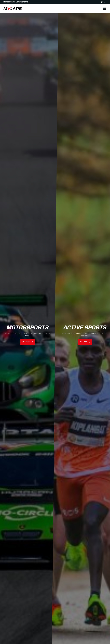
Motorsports (9, 2)
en (103, 2)
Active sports (22, 2)
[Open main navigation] (104, 9)
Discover (26, 342)
